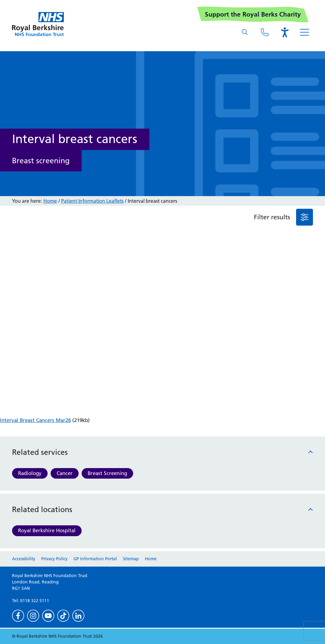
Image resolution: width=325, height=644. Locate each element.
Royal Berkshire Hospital (47, 530)
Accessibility (24, 559)
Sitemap (131, 559)
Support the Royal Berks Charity (253, 14)
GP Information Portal (95, 559)
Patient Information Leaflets (92, 201)
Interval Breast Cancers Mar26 (35, 420)
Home (50, 201)
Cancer (65, 473)
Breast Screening (107, 473)
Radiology (30, 473)
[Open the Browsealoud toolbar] (285, 32)
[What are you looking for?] (245, 32)
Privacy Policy (54, 559)
